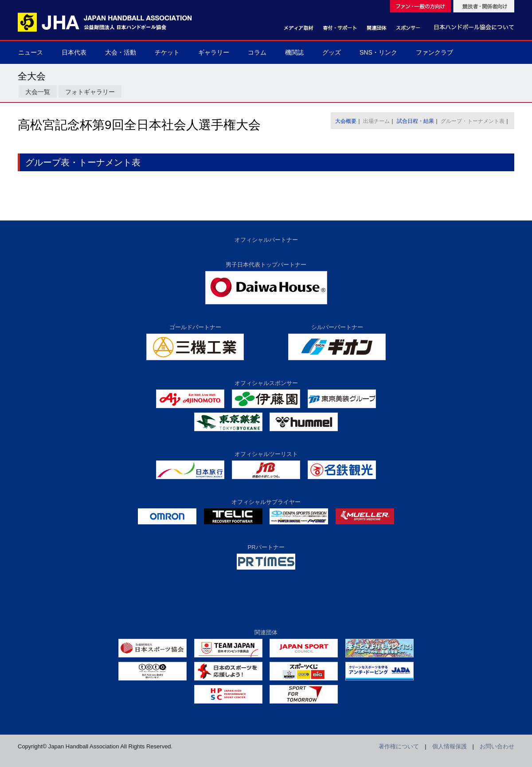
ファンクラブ (434, 52)
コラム (257, 52)
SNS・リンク (378, 52)
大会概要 (346, 121)
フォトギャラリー (90, 92)
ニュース (31, 52)
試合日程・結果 (415, 121)
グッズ (332, 52)
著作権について (399, 746)
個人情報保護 (450, 746)
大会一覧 (38, 92)
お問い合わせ (497, 746)
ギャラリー (214, 52)
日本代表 (74, 52)
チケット (167, 52)
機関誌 (294, 52)
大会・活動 (121, 52)
